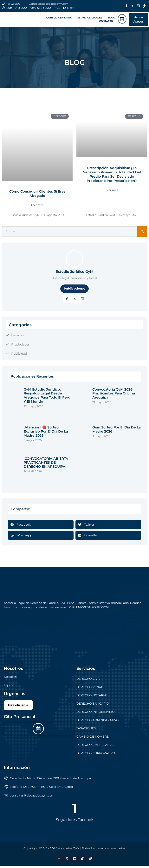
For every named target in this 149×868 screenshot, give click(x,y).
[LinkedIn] (82, 301)
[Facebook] (127, 6)
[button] (60, 19)
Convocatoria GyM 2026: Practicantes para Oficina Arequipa (114, 396)
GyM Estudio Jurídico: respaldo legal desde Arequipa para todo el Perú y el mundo (47, 398)
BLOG (111, 19)
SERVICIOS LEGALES (90, 19)
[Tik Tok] (144, 6)
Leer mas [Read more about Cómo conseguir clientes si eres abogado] (37, 207)
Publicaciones (74, 291)
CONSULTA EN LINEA (59, 19)
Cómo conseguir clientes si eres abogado (37, 196)
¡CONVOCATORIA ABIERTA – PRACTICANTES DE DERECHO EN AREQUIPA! (47, 465)
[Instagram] (138, 6)
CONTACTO (106, 23)
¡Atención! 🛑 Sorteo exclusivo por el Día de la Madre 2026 (46, 433)
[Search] (142, 234)
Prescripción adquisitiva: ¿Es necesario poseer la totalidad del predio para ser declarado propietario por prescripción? (112, 176)
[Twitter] (133, 6)
